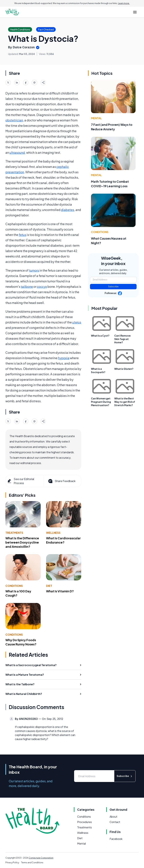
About (113, 817)
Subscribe (113, 286)
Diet (49, 586)
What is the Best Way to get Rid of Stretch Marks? (125, 402)
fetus (22, 235)
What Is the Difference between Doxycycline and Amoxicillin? (22, 542)
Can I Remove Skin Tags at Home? (122, 339)
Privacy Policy (12, 863)
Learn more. (124, 3)
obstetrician (14, 120)
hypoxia (64, 358)
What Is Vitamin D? (60, 591)
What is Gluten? (124, 369)
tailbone (27, 286)
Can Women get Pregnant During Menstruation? (101, 402)
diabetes (68, 210)
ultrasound (17, 152)
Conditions (14, 586)
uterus (77, 322)
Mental (96, 118)
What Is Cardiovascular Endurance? (63, 540)
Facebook (116, 839)
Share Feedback (62, 481)
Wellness (53, 533)
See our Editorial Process (21, 481)
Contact (115, 822)
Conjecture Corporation (41, 858)
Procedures (84, 822)
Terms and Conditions (32, 863)
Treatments (14, 533)
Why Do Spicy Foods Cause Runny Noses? (21, 642)
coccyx (42, 286)
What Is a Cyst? (100, 336)
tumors (34, 270)
